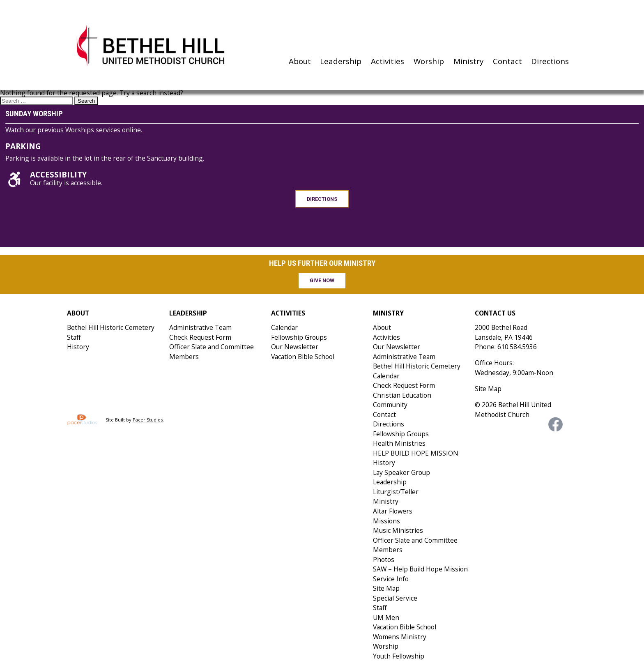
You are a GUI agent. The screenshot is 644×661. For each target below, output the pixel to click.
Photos (384, 560)
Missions (386, 521)
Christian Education (402, 395)
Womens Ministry (400, 637)
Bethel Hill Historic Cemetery (111, 327)
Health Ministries (399, 443)
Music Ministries (398, 530)
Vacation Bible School (303, 357)
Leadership (341, 61)
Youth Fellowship (399, 656)
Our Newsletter (295, 347)
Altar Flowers (393, 511)
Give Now (322, 280)
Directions (550, 61)
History (78, 347)
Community (390, 405)
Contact (507, 61)
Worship (429, 61)
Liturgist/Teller (396, 492)
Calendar (284, 327)
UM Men (386, 617)
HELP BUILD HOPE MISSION (416, 453)
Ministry (468, 61)
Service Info (391, 579)
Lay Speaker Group (401, 472)
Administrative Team (200, 327)
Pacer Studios (148, 420)
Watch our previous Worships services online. (74, 130)
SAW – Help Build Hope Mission (420, 569)
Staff (74, 337)
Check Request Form (200, 337)
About (300, 61)
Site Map (386, 588)
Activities (388, 61)
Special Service (395, 598)
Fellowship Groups (299, 337)
